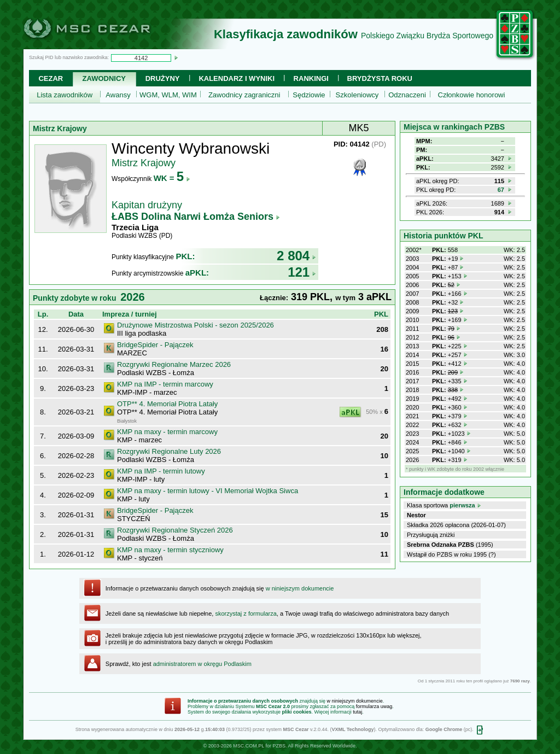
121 (302, 272)
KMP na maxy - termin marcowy (167, 432)
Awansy (118, 95)
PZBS (279, 746)
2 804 (296, 256)
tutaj (357, 712)
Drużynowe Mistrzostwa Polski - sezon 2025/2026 (196, 325)
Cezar (51, 78)
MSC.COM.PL (249, 746)
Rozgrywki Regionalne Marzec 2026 (174, 364)
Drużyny (163, 78)
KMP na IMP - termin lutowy (161, 471)
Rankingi (311, 78)
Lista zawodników (65, 95)
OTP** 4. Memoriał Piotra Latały (167, 404)
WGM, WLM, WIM (168, 95)
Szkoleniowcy (357, 95)
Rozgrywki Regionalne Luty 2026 (169, 451)
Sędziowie (309, 95)
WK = (172, 178)
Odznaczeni (407, 95)
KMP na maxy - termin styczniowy (170, 550)
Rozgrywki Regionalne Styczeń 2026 (175, 530)
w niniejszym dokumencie (300, 588)
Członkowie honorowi (472, 95)
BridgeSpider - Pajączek (155, 345)
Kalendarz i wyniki (237, 78)
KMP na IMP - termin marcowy (165, 384)
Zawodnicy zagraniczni (244, 95)
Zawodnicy (104, 78)
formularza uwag (374, 706)
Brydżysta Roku (380, 78)
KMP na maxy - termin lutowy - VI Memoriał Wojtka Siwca (208, 491)
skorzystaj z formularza (246, 613)
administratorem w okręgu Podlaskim (202, 664)
